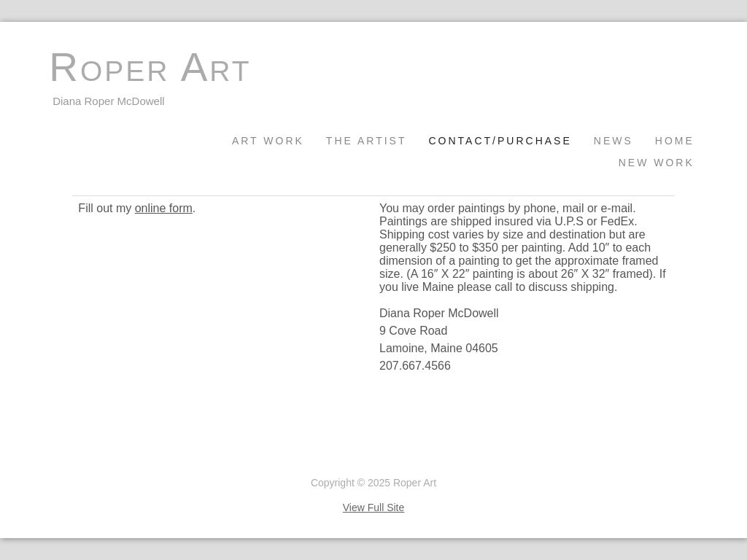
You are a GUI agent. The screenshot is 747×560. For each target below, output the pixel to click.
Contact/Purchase (500, 141)
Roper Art (150, 67)
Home (675, 141)
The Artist (367, 141)
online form (164, 208)
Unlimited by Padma (94, 458)
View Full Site (374, 507)
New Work (657, 163)
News (614, 141)
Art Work (268, 141)
